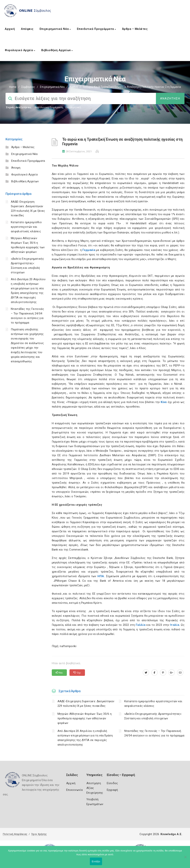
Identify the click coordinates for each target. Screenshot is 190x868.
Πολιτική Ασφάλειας (15, 834)
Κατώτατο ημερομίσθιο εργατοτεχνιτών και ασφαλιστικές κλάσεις (26, 227)
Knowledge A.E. (171, 834)
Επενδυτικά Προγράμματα (96, 29)
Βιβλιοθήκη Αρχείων (57, 50)
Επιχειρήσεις (73, 107)
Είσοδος (112, 783)
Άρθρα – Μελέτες (135, 29)
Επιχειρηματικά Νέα (55, 29)
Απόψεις (27, 29)
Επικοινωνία (74, 790)
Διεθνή (74, 87)
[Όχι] (185, 859)
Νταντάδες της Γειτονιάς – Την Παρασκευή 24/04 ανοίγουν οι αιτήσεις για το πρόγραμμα (154, 733)
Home (13, 87)
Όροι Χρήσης (39, 834)
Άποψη (16, 168)
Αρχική (10, 29)
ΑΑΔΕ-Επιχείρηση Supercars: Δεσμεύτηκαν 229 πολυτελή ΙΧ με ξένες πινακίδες (86, 704)
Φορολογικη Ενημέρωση (49, 107)
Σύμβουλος (28, 87)
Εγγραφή (112, 790)
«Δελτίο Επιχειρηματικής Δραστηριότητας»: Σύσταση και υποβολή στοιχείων (153, 716)
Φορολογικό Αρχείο (20, 50)
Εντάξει (96, 861)
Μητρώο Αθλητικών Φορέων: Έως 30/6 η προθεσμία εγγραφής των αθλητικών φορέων (85, 718)
